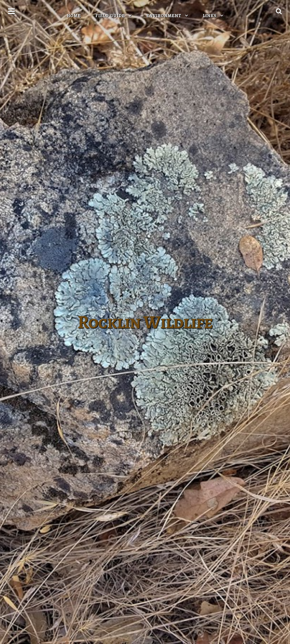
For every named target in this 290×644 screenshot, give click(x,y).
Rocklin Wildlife (145, 322)
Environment (164, 16)
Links (210, 16)
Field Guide (111, 16)
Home (74, 16)
